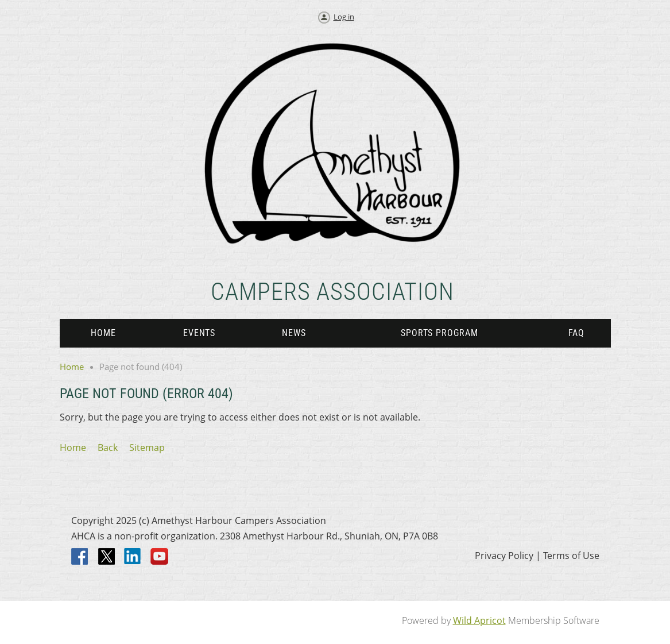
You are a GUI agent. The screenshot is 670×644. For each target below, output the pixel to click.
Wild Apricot (479, 620)
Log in (344, 17)
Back (108, 448)
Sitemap (147, 448)
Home (72, 367)
